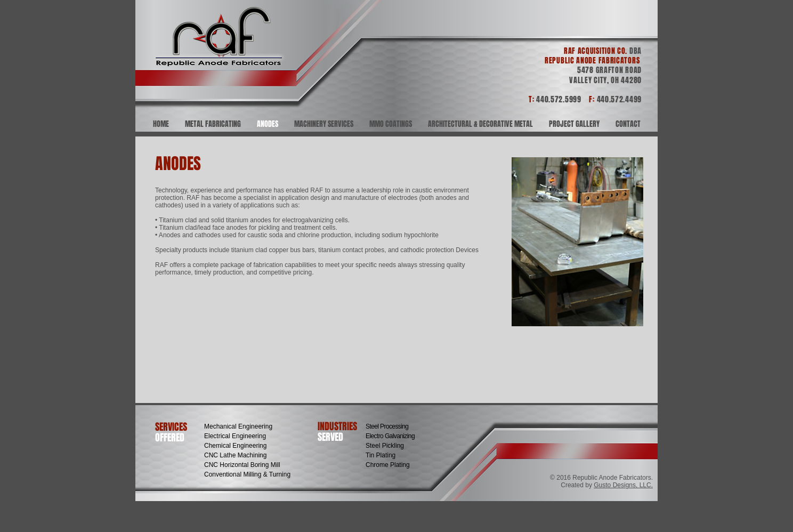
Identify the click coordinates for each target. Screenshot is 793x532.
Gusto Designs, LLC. (623, 485)
